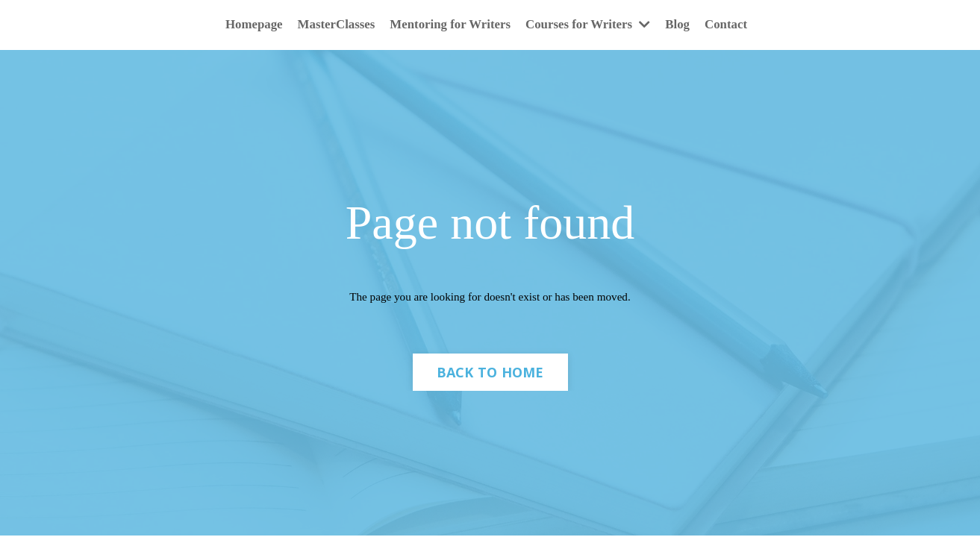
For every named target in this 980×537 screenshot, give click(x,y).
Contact (740, 25)
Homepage (240, 25)
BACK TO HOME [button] (490, 378)
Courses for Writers (594, 25)
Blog (689, 25)
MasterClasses (327, 25)
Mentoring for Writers (448, 25)
